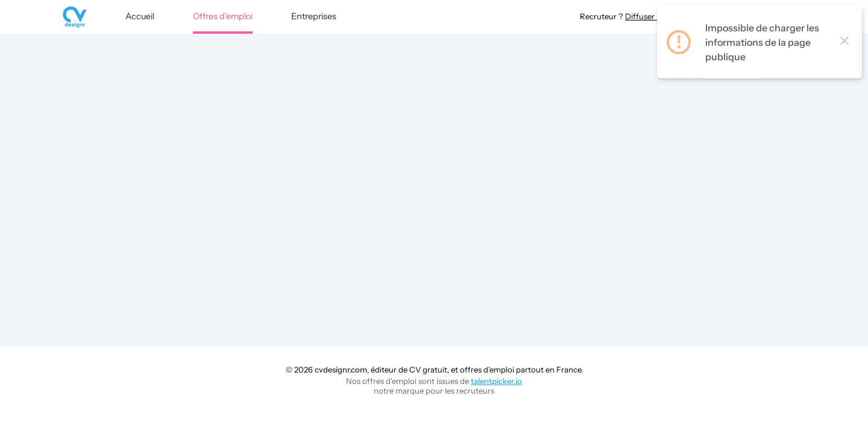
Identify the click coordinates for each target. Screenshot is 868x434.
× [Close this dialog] (845, 48)
